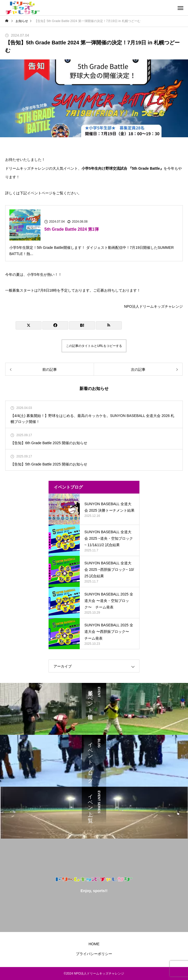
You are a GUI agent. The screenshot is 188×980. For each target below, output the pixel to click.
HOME (94, 944)
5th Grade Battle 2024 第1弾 (72, 229)
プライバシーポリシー (94, 954)
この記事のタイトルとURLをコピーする (94, 346)
